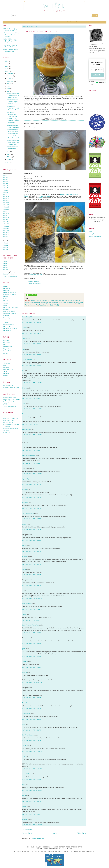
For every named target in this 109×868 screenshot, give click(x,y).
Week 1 (6, 261)
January (9, 160)
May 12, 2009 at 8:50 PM (32, 551)
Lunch (5, 299)
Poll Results (7, 433)
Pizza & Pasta (8, 301)
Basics (5, 286)
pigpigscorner (26, 714)
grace (24, 649)
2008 (7, 163)
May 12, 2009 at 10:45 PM (32, 599)
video (64, 268)
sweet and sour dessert (67, 303)
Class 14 (6, 203)
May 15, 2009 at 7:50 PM (32, 801)
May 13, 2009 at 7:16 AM (32, 657)
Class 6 (6, 186)
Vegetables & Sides (10, 314)
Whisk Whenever (101, 22)
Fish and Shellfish (9, 311)
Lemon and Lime (56, 300)
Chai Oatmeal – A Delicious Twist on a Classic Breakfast (11, 35)
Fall (5, 365)
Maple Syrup (7, 349)
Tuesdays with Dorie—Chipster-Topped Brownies (13, 102)
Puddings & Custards (10, 328)
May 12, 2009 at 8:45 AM (32, 344)
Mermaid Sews (27, 774)
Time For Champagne (10, 276)
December (10, 73)
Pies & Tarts (7, 326)
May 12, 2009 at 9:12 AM (32, 365)
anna (24, 785)
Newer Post (27, 833)
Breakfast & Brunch (9, 292)
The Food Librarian (28, 735)
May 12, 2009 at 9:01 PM (32, 564)
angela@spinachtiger (29, 455)
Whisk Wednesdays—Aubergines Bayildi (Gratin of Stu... (13, 142)
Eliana (24, 338)
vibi (23, 370)
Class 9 (6, 192)
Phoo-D (24, 703)
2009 (7, 71)
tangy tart (79, 303)
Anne (24, 403)
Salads (6, 303)
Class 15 (6, 205)
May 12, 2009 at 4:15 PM (32, 519)
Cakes (5, 320)
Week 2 (6, 263)
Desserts (6, 316)
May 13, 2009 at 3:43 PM (32, 719)
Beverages (7, 290)
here (41, 198)
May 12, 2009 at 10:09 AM (32, 398)
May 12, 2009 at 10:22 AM (32, 424)
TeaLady (25, 819)
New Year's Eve (8, 369)
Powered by (97, 83)
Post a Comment (27, 830)
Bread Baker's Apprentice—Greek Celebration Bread (13, 108)
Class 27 (6, 230)
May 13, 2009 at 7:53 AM (32, 667)
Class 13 (6, 201)
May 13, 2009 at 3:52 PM (32, 730)
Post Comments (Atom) (38, 838)
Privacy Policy (93, 234)
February (10, 157)
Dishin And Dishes (28, 513)
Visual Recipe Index (35, 283)
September (10, 81)
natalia (24, 614)
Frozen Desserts (9, 324)
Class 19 (6, 213)
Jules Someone (27, 604)
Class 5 (6, 184)
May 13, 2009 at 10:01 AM (32, 683)
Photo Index (69, 22)
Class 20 (6, 215)
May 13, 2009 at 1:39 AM (32, 644)
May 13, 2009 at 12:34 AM (32, 620)
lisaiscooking (26, 429)
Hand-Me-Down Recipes (11, 388)
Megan (24, 806)
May (8, 91)
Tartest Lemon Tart (32, 305)
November (10, 76)
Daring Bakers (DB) (10, 398)
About (61, 22)
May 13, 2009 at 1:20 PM (32, 698)
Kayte (24, 795)
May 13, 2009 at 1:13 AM (32, 633)
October (9, 79)
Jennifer (25, 414)
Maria (24, 569)
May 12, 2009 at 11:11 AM (32, 463)
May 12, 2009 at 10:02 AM (32, 383)
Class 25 (6, 226)
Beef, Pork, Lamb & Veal (11, 307)
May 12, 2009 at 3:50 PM (32, 508)
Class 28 (6, 232)
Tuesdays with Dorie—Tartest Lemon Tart (41, 31)
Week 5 (6, 270)
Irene (24, 724)
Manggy (25, 490)
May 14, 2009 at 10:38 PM (32, 790)
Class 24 (6, 224)
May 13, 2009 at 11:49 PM (32, 769)
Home (55, 22)
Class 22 (6, 220)
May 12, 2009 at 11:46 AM (32, 474)
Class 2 (6, 177)
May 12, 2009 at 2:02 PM (32, 498)
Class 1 (6, 175)
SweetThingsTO (27, 317)
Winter (5, 376)
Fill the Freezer (8, 386)
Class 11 (6, 196)
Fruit (5, 345)
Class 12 (6, 199)
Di (23, 591)
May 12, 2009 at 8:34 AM (32, 333)
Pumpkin (6, 353)
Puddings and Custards (50, 303)
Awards (6, 416)
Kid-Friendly (7, 331)
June (8, 89)
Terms (92, 22)
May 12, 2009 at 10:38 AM (32, 450)
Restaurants (85, 22)
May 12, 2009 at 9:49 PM (32, 586)
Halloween (7, 367)
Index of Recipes (34, 282)
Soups (5, 305)
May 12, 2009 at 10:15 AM (32, 409)
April (8, 152)
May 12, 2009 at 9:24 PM (32, 575)
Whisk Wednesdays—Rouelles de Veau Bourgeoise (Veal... (13, 132)
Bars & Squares (8, 318)
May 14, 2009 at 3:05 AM (32, 780)
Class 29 (6, 235)
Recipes (77, 22)
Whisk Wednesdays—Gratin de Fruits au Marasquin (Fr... (13, 121)
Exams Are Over (9, 274)
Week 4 (6, 268)
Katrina (24, 545)
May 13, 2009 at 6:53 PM (32, 741)
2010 (7, 69)
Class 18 (6, 211)
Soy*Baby (25, 503)
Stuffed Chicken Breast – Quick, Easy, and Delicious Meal (12, 41)
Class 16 (6, 207)
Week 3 (6, 266)
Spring (5, 371)
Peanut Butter (8, 351)
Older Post (81, 833)
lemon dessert (67, 300)
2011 (7, 66)
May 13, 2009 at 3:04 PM (32, 709)
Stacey (24, 524)
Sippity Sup (26, 479)
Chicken (6, 309)
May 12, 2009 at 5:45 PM (32, 540)
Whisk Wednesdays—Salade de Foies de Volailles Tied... (13, 95)
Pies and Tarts (35, 303)
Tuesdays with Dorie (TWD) (49, 305)
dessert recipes (36, 300)
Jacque (24, 672)
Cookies (6, 322)
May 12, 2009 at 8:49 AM (32, 355)
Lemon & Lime (8, 347)
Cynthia (24, 328)
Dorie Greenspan (45, 196)
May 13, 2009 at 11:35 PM (32, 752)
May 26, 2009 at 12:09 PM (32, 825)
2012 (7, 64)
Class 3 (6, 179)
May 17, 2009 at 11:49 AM (32, 814)
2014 (7, 61)
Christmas (7, 363)
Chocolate (7, 342)
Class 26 (6, 228)
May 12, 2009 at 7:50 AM (32, 323)
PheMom (25, 746)
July (8, 86)
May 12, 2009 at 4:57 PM (32, 530)
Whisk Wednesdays (10, 406)
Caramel (6, 340)
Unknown (25, 556)
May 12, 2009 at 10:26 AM (32, 435)
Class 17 (6, 209)
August (9, 84)
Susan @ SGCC (27, 360)
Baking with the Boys (36, 275)
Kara (24, 440)
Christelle (25, 662)
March (9, 154)
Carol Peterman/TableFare (30, 625)
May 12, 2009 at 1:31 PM (32, 485)
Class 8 (6, 190)
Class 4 (6, 182)
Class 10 (6, 194)
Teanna (24, 388)
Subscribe (97, 75)
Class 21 (6, 218)
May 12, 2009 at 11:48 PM (32, 609)
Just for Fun (7, 427)
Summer (6, 374)
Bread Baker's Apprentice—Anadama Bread (12, 114)
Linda (24, 756)
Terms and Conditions (95, 236)
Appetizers (7, 288)
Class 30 (6, 237)
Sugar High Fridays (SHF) (12, 400)
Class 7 (6, 188)
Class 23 (6, 222)
